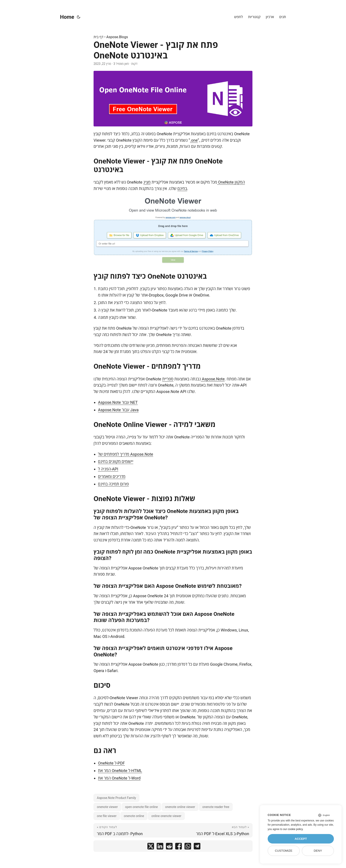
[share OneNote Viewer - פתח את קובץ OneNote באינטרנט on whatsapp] (188, 847)
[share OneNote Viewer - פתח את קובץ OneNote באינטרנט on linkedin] (160, 847)
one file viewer (107, 816)
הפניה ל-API (108, 469)
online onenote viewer (166, 816)
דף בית (98, 37)
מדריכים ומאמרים (112, 476)
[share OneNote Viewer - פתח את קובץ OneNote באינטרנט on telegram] (197, 847)
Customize (284, 851)
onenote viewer (107, 807)
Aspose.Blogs (117, 37)
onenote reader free (216, 807)
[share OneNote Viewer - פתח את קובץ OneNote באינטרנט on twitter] (151, 847)
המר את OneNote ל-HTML (120, 771)
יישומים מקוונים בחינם (116, 461)
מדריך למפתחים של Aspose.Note (126, 454)
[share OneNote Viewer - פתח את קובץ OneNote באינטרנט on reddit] (169, 847)
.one (194, 140)
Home (67, 17)
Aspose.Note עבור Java (118, 410)
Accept (301, 839)
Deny (318, 851)
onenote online (134, 816)
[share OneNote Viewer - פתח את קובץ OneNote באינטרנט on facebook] (179, 847)
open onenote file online (142, 807)
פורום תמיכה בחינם (113, 484)
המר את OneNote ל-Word (119, 778)
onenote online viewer (180, 807)
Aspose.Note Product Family (116, 798)
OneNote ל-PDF (111, 763)
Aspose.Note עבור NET (118, 402)
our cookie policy (293, 829)
